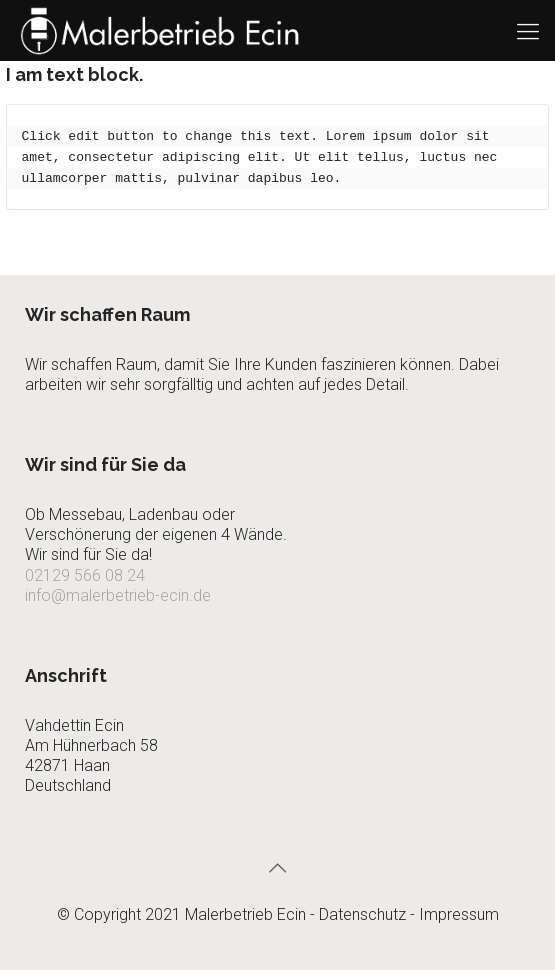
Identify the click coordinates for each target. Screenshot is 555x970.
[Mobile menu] (528, 30)
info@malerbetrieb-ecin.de (118, 595)
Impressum (459, 914)
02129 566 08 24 (85, 575)
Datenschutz (362, 914)
